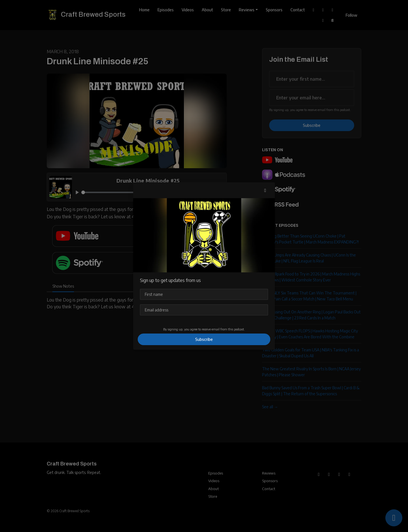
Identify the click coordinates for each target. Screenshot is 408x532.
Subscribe (204, 339)
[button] (265, 190)
